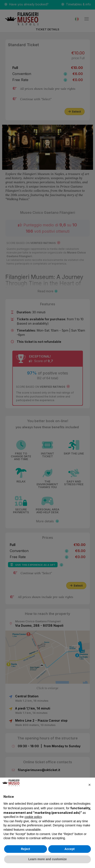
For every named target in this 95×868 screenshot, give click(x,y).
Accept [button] (70, 849)
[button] (89, 785)
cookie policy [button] (33, 817)
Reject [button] (26, 849)
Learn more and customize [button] (47, 859)
